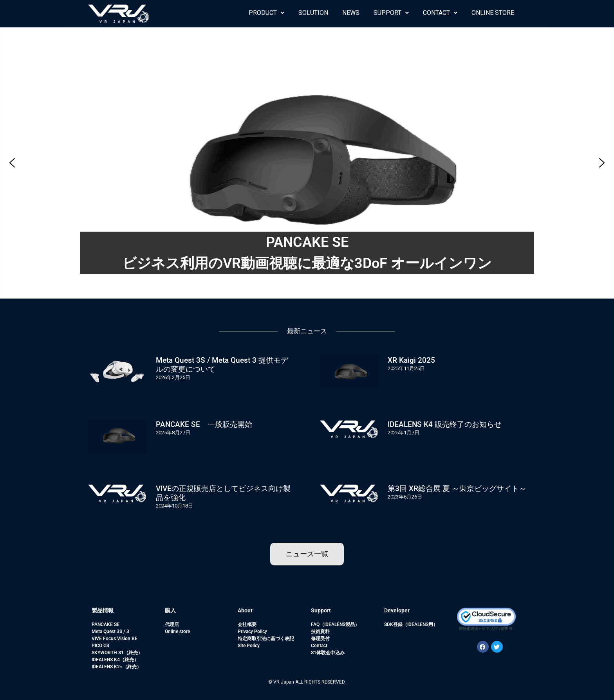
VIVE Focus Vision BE (115, 639)
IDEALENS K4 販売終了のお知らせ (445, 424)
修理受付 (320, 639)
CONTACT (440, 13)
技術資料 (320, 632)
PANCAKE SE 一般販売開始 (204, 424)
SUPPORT (391, 13)
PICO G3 (100, 646)
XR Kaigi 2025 (411, 360)
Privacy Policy (252, 632)
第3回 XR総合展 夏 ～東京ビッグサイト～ (457, 489)
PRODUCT (266, 13)
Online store (177, 632)
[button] (266, 13)
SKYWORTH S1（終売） (117, 653)
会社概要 (247, 624)
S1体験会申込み (328, 653)
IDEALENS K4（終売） (115, 660)
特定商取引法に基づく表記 (266, 639)
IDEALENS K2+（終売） (116, 667)
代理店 (172, 624)
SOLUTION (313, 13)
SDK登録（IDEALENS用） (411, 624)
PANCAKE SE (106, 624)
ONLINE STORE (493, 13)
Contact (319, 646)
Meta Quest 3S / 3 (110, 632)
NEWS (351, 13)
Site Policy (249, 646)
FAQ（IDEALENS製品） (335, 624)
